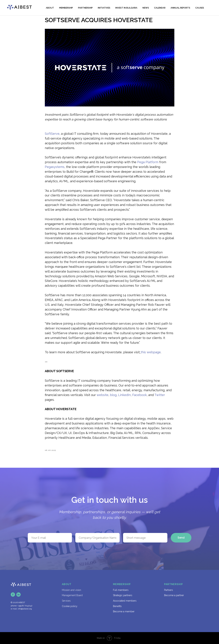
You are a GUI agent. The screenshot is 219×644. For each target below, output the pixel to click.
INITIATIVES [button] (104, 8)
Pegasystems (55, 167)
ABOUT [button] (50, 8)
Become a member (124, 611)
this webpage (151, 352)
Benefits (117, 606)
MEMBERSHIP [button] (66, 8)
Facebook (139, 395)
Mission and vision (71, 590)
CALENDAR (160, 8)
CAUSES (200, 8)
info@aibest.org (25, 609)
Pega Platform (148, 162)
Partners (169, 590)
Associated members (125, 601)
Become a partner (174, 595)
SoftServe (52, 134)
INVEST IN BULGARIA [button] (126, 8)
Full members (121, 590)
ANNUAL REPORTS (180, 8)
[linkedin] (18, 595)
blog (113, 395)
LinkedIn (124, 395)
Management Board (72, 595)
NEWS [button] (146, 8)
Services (66, 601)
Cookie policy (70, 606)
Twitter (160, 395)
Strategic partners (123, 595)
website (103, 395)
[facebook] (13, 595)
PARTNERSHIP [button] (85, 8)
